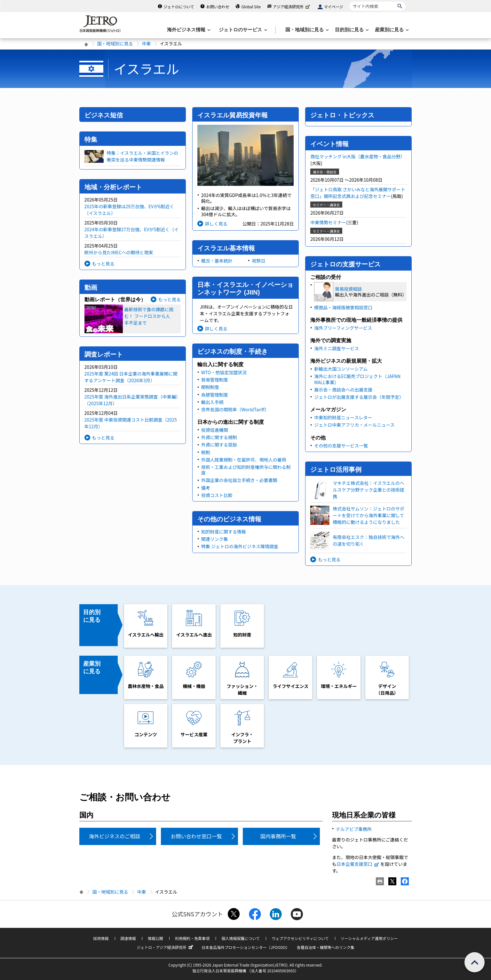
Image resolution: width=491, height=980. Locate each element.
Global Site (251, 7)
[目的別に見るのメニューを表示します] (351, 30)
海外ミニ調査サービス (337, 348)
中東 (147, 43)
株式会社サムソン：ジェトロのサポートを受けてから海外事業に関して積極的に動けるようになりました (368, 515)
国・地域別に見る (115, 43)
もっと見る (103, 264)
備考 (206, 488)
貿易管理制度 (215, 380)
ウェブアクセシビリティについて (300, 938)
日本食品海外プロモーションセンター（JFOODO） (246, 947)
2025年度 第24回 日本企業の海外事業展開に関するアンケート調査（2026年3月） (131, 377)
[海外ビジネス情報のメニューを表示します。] (188, 30)
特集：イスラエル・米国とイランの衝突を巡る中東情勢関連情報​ (143, 156)
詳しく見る (216, 224)
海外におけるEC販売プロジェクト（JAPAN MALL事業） (357, 379)
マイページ (334, 7)
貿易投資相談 (348, 289)
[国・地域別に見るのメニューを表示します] (306, 30)
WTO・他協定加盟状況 (224, 372)
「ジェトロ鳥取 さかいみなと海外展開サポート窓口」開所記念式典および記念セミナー (358, 193)
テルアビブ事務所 (354, 829)
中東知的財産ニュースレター (343, 417)
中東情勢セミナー (328, 222)
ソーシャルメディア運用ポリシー (369, 938)
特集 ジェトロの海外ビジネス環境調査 (240, 546)
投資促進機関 (215, 430)
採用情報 (101, 938)
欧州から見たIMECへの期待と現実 (119, 252)
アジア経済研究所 (292, 7)
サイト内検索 (349, 1)
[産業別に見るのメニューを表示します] (391, 30)
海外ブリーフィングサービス (343, 328)
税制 (206, 452)
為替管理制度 (215, 395)
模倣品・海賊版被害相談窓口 (343, 307)
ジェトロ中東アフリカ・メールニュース (354, 425)
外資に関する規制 (219, 437)
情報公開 (155, 938)
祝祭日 (258, 261)
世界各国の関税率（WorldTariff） (235, 409)
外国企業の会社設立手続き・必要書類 (239, 480)
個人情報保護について (241, 938)
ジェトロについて (179, 7)
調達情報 (128, 938)
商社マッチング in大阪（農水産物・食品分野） (358, 156)
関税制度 (210, 387)
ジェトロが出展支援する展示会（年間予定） (359, 397)
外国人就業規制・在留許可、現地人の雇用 (244, 460)
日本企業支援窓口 (358, 864)
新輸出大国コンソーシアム (341, 369)
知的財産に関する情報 (224, 532)
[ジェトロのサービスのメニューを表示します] (242, 30)
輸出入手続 (212, 402)
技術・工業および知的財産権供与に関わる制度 (246, 470)
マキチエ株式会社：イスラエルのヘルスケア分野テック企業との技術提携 (368, 490)
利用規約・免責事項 (192, 938)
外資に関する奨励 (219, 445)
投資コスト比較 (217, 495)
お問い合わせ (218, 7)
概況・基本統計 (217, 261)
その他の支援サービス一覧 (341, 446)
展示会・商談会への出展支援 (343, 390)
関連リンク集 (215, 539)
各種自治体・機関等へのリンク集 (326, 947)
